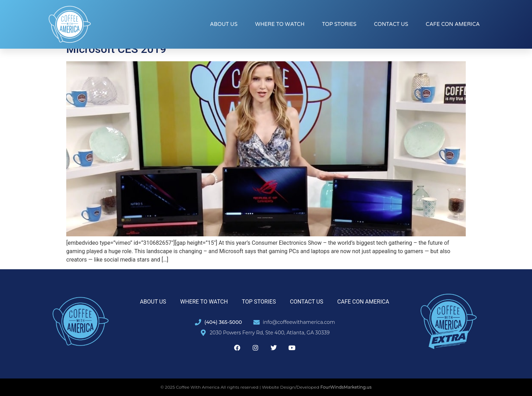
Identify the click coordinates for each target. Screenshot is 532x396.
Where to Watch (280, 24)
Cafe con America (453, 24)
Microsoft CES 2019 (116, 49)
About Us (224, 24)
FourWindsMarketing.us (346, 387)
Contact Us (391, 24)
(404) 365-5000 (223, 322)
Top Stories (339, 24)
